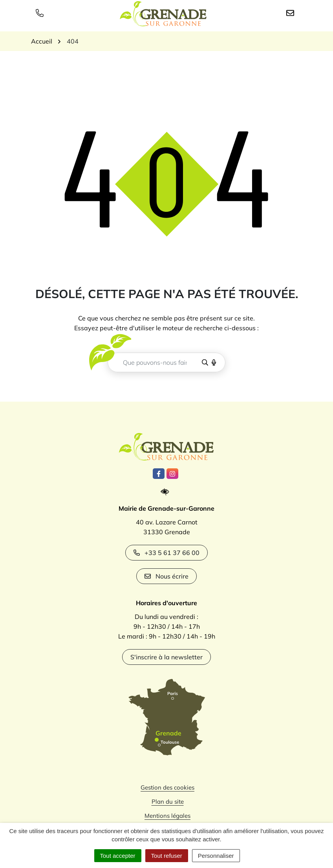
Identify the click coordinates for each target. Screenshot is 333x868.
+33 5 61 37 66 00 (166, 553)
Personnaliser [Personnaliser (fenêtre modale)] (216, 856)
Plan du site (168, 802)
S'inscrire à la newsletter (166, 657)
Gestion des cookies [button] (167, 787)
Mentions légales (167, 816)
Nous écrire (166, 576)
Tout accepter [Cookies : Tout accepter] (118, 856)
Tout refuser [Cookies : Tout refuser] (167, 856)
